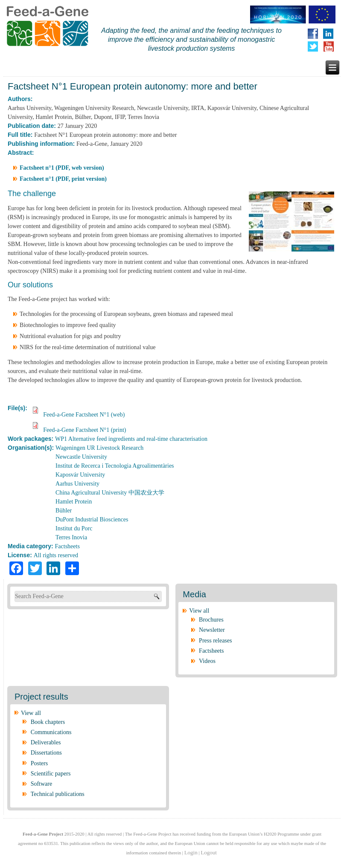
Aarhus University (77, 484)
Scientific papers (51, 774)
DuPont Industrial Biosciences (92, 519)
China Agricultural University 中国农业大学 (110, 493)
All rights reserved (56, 555)
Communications (51, 732)
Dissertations (46, 753)
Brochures (211, 620)
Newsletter (212, 630)
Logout (209, 852)
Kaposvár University (80, 475)
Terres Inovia (71, 537)
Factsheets (67, 546)
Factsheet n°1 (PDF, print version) (63, 179)
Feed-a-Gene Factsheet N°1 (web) (84, 415)
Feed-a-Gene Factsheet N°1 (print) (85, 430)
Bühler (64, 511)
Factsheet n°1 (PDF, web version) (62, 168)
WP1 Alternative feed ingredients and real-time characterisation (131, 439)
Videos (207, 661)
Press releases (215, 641)
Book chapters (48, 722)
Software (42, 784)
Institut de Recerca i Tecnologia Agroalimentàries (115, 466)
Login (191, 852)
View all (199, 611)
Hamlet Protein (74, 502)
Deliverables (46, 742)
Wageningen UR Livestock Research (99, 448)
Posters (39, 763)
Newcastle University (81, 457)
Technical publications (58, 794)
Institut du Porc (74, 528)
